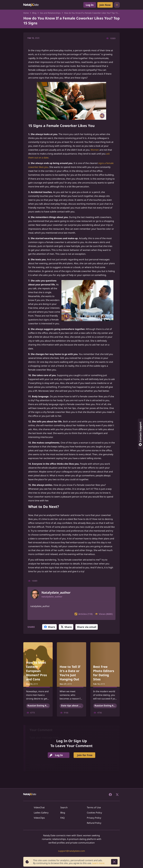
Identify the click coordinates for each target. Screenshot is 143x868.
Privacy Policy (94, 818)
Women (95, 150)
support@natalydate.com (71, 851)
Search (64, 807)
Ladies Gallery (41, 813)
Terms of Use (94, 807)
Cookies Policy (94, 813)
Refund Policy (94, 823)
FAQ (62, 818)
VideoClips (39, 818)
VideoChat (39, 807)
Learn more (98, 863)
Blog (63, 813)
